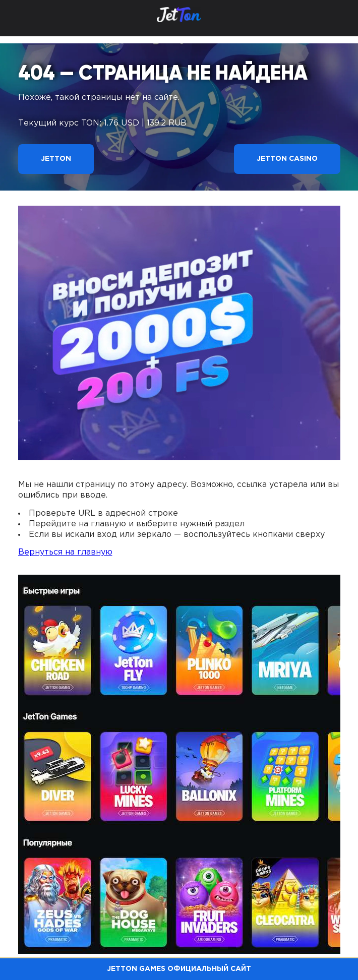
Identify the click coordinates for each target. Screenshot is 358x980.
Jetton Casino (287, 159)
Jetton (56, 159)
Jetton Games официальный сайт (179, 969)
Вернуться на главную (65, 552)
